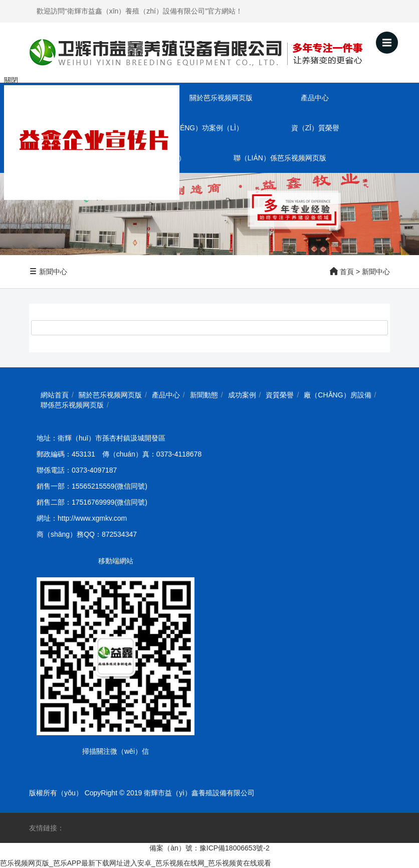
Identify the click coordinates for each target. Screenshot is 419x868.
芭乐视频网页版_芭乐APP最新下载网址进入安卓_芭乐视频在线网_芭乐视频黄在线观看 (136, 863)
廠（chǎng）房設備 (337, 395)
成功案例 (242, 395)
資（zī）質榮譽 (315, 128)
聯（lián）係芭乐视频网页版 (280, 158)
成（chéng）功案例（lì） (199, 128)
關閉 (11, 80)
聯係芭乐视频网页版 (72, 405)
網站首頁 (55, 395)
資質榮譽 (280, 395)
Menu (390, 38)
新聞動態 (204, 395)
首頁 (347, 272)
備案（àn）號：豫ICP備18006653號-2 (209, 848)
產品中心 (315, 98)
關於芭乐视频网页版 (221, 98)
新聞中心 (48, 272)
